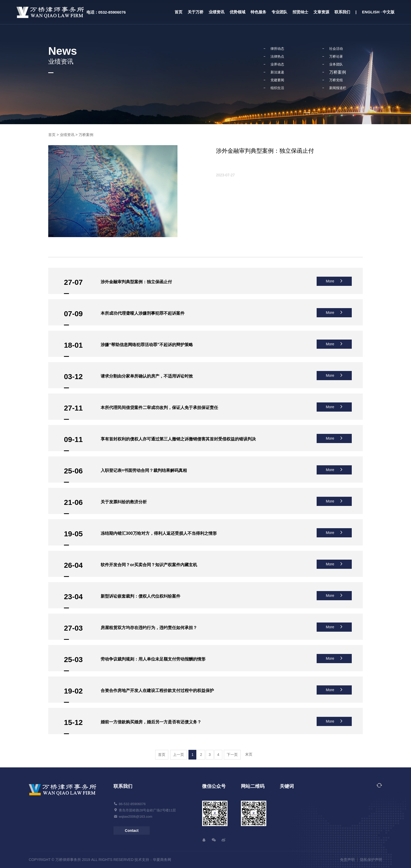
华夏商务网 (162, 860)
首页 (179, 12)
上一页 (179, 755)
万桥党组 (336, 80)
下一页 (232, 755)
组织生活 (277, 88)
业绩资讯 (217, 12)
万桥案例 (338, 72)
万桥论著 (336, 56)
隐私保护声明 (371, 860)
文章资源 (321, 12)
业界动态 (277, 64)
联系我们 (342, 12)
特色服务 (258, 12)
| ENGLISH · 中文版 (375, 12)
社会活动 (336, 49)
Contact (132, 831)
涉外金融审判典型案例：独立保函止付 (265, 151)
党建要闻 (277, 80)
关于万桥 (196, 12)
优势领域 (237, 12)
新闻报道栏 (338, 88)
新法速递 (277, 72)
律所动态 (277, 49)
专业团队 (279, 12)
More (334, 281)
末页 (249, 754)
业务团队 (336, 64)
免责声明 (347, 860)
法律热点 (277, 56)
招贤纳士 (300, 12)
